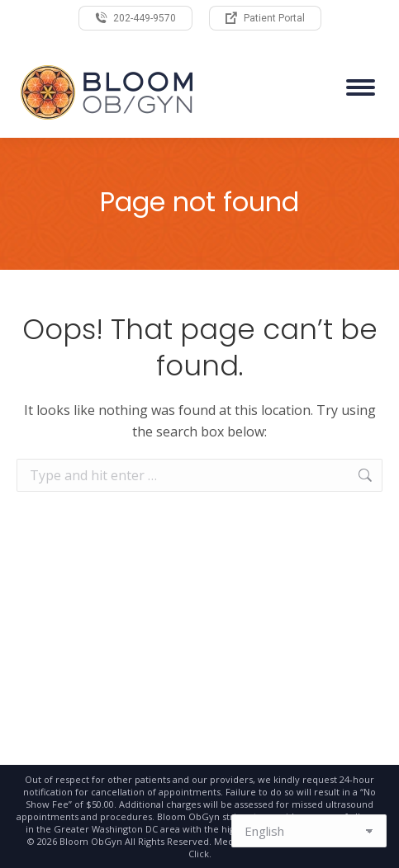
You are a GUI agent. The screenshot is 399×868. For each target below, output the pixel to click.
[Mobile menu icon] (361, 87)
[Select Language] (309, 831)
